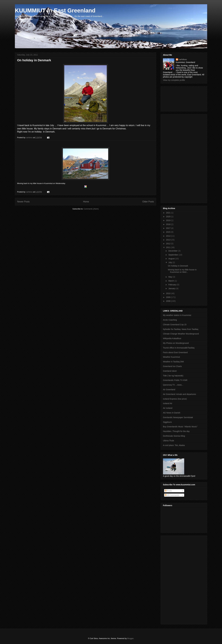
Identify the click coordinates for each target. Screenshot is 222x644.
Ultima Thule (168, 441)
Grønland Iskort (170, 371)
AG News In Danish (172, 413)
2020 (169, 217)
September (173, 255)
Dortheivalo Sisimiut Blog (174, 436)
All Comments (172, 495)
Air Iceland (168, 408)
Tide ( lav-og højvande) (173, 376)
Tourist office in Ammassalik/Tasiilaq (179, 348)
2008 (169, 301)
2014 (169, 236)
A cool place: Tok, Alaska (174, 445)
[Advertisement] (176, 98)
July (170, 262)
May (170, 277)
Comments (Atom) (91, 209)
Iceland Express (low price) (175, 399)
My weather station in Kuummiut (177, 315)
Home (86, 202)
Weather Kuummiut (171, 357)
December (173, 251)
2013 (169, 240)
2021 (169, 213)
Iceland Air (168, 403)
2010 (169, 293)
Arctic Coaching (170, 320)
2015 (169, 232)
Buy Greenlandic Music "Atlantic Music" (180, 427)
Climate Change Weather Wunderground (181, 334)
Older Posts (148, 202)
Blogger (130, 638)
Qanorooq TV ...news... (173, 385)
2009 (169, 297)
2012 (169, 244)
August (172, 259)
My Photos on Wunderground (176, 343)
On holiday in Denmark (34, 60)
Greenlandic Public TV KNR (175, 380)
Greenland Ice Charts (172, 366)
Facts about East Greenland (175, 352)
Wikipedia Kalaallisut (172, 338)
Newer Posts (23, 202)
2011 (169, 247)
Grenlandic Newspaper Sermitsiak (178, 417)
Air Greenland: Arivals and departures (179, 394)
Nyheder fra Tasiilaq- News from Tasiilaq (181, 329)
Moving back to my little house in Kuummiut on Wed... (182, 271)
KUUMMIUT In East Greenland (55, 10)
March (171, 281)
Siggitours (167, 422)
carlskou (183, 59)
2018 (169, 224)
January (172, 288)
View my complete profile (174, 80)
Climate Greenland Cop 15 (175, 325)
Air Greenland (169, 390)
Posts (168, 491)
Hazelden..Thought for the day (176, 431)
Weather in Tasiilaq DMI (173, 362)
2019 (169, 220)
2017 (169, 228)
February (173, 285)
